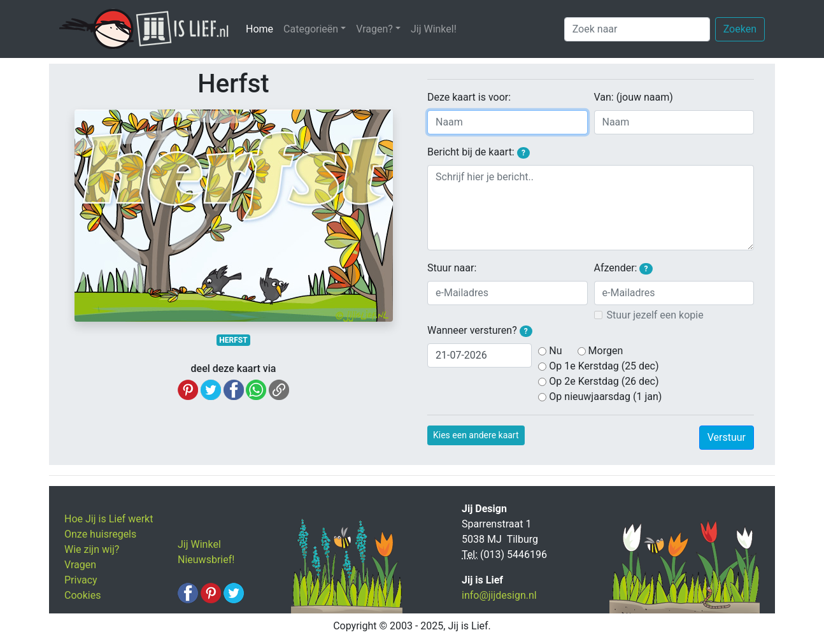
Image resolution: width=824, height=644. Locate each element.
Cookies (82, 595)
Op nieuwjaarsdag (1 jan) (605, 397)
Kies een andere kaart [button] (476, 435)
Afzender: (623, 268)
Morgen (606, 351)
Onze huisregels (100, 534)
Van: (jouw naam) (634, 97)
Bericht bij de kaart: (479, 152)
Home (262, 28)
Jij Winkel (199, 544)
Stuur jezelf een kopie (655, 315)
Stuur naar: (452, 268)
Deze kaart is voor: (469, 97)
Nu (555, 351)
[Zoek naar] (637, 29)
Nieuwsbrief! (206, 560)
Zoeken (740, 29)
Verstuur (727, 437)
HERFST (233, 340)
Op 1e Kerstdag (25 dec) (604, 366)
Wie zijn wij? (92, 549)
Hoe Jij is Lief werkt (109, 519)
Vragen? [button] (374, 29)
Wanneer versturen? (480, 331)
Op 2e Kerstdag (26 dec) (604, 381)
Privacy (81, 580)
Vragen (80, 565)
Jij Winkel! (434, 29)
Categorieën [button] (311, 29)
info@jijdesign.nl (499, 595)
